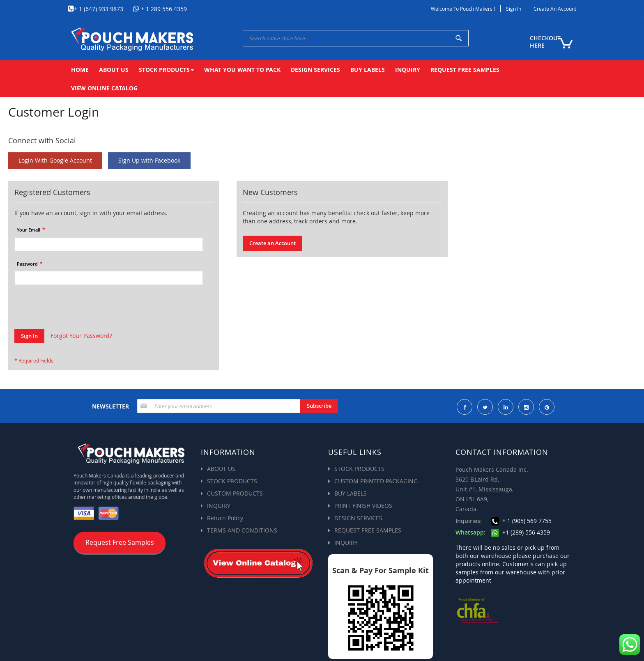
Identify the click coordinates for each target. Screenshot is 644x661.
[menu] (322, 79)
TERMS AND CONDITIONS (242, 530)
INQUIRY (219, 506)
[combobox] (356, 38)
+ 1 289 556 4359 (163, 9)
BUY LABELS (351, 493)
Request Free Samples (120, 542)
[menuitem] (80, 70)
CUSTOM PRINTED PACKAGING (376, 481)
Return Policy (225, 518)
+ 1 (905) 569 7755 (521, 521)
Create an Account (555, 9)
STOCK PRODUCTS (232, 481)
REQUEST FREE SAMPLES (368, 530)
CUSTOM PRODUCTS (235, 493)
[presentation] (77, 309)
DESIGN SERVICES (358, 518)
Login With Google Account (55, 160)
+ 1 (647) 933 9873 (99, 9)
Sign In (514, 9)
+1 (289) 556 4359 (520, 532)
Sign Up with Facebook (149, 160)
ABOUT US (221, 469)
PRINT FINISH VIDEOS (363, 506)
